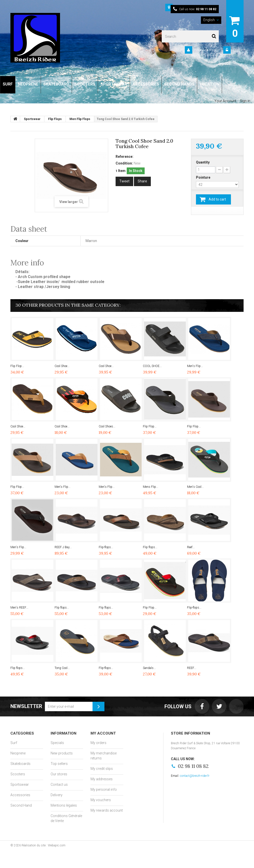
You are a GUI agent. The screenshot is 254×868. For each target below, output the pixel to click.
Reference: (125, 157)
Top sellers (59, 764)
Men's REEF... (19, 608)
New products (62, 753)
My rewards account (107, 810)
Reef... (191, 547)
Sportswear (20, 785)
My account (103, 733)
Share (142, 181)
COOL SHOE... (152, 366)
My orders (98, 743)
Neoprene (18, 753)
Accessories (20, 795)
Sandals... (149, 668)
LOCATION (209, 84)
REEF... (192, 668)
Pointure (204, 177)
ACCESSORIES (146, 84)
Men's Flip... (195, 366)
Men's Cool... (195, 487)
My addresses (102, 779)
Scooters (18, 774)
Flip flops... (150, 547)
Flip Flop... (17, 366)
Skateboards (20, 764)
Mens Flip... (151, 487)
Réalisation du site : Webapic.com (44, 845)
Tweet (124, 181)
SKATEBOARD (56, 84)
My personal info (104, 789)
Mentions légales (64, 805)
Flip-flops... (106, 547)
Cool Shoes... (107, 426)
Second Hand (21, 805)
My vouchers (101, 800)
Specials (57, 743)
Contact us (59, 785)
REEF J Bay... (63, 547)
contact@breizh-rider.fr (195, 776)
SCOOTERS (85, 84)
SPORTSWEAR (114, 84)
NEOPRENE (28, 84)
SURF (8, 84)
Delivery (57, 795)
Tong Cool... (62, 668)
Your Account (205, 50)
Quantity (203, 162)
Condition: (124, 163)
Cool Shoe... (62, 366)
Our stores (59, 774)
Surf (14, 743)
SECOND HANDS (179, 84)
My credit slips (102, 769)
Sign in (238, 50)
